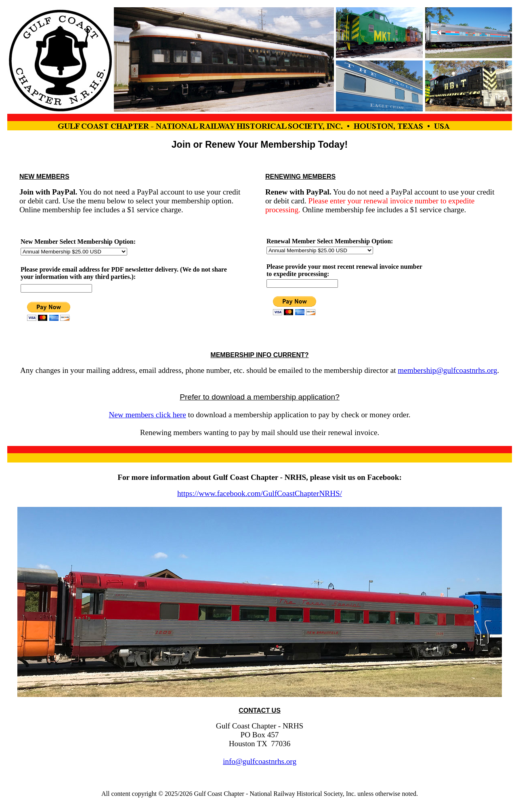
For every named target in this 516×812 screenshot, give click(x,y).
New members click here (147, 415)
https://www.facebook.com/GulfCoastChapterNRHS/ (260, 493)
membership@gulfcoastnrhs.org (447, 370)
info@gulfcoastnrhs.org (260, 761)
